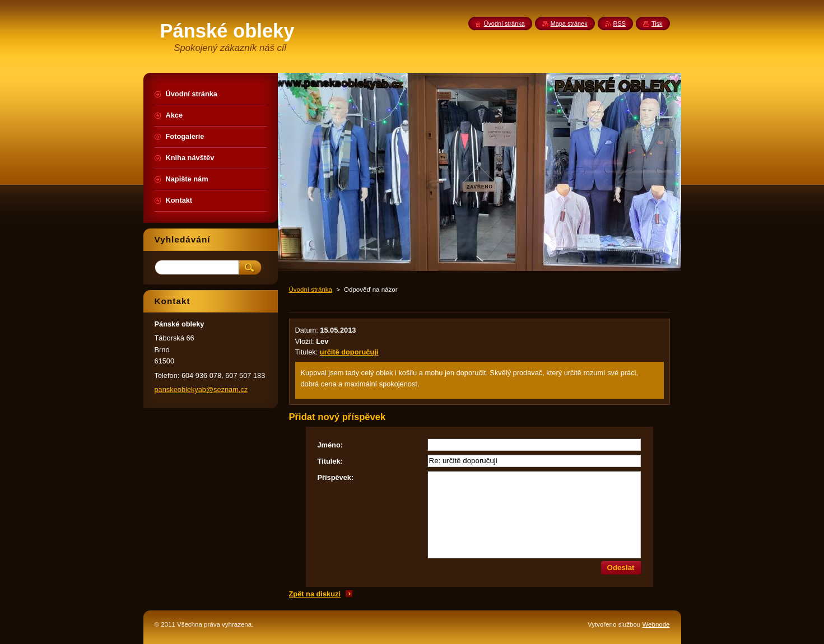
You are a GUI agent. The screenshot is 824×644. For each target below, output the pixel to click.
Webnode (656, 624)
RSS (620, 24)
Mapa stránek (569, 24)
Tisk (657, 24)
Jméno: (330, 445)
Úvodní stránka (311, 290)
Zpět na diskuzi (315, 594)
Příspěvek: (336, 477)
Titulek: (330, 461)
